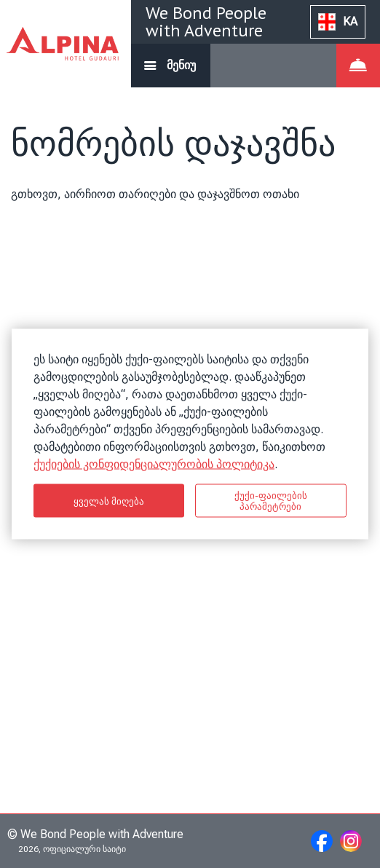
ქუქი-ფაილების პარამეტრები (270, 501)
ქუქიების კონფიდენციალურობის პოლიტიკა (154, 464)
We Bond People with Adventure (206, 21)
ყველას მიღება (109, 501)
